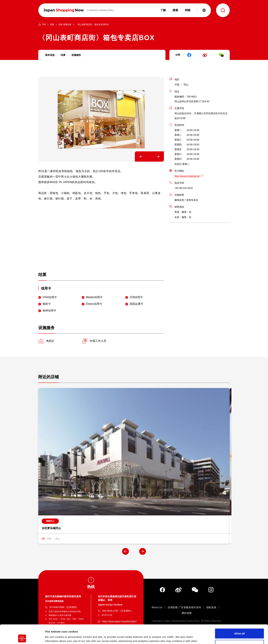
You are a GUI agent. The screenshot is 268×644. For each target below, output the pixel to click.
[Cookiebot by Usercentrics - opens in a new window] (22, 637)
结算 (63, 55)
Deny (240, 626)
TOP (44, 25)
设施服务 (76, 55)
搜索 (52, 25)
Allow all (240, 614)
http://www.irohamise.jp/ (187, 176)
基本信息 (50, 55)
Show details (179, 637)
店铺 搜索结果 (65, 25)
